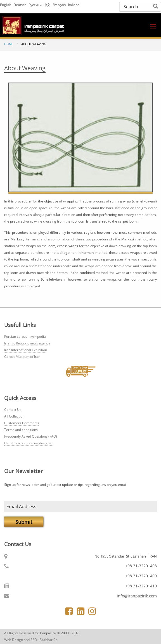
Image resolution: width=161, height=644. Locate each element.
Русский (35, 5)
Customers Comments (22, 423)
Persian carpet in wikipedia (25, 337)
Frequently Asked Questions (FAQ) (31, 436)
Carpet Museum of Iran (22, 357)
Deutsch (20, 5)
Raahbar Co (48, 640)
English (6, 5)
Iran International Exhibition (26, 350)
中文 (47, 5)
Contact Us (13, 410)
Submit (24, 522)
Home (9, 44)
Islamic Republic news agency (27, 343)
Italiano (74, 5)
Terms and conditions (21, 430)
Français (60, 5)
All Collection (14, 416)
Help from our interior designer (29, 443)
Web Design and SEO (21, 640)
